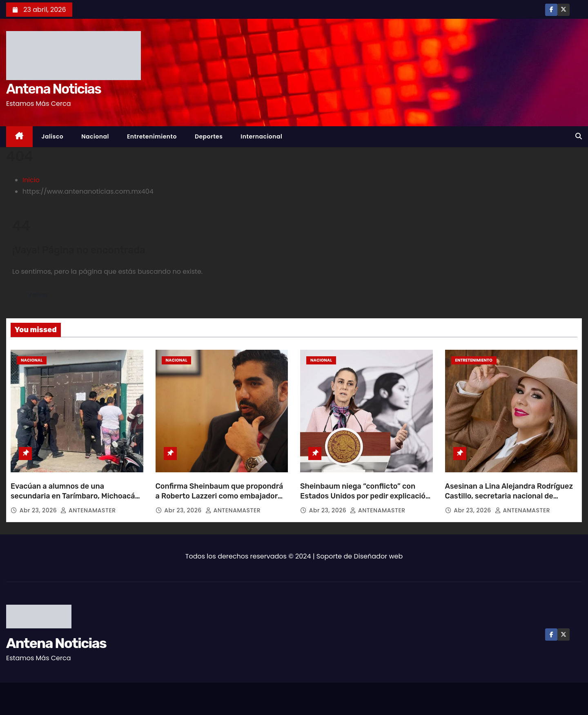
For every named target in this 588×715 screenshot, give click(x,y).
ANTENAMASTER (88, 510)
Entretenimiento (152, 136)
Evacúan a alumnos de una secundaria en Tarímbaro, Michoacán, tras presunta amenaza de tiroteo (76, 496)
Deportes (209, 136)
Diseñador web (379, 556)
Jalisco (53, 136)
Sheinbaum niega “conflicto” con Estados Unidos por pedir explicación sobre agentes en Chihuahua (365, 496)
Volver (38, 295)
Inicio (31, 180)
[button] (579, 136)
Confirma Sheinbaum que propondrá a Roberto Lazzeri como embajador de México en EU (219, 496)
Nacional (95, 136)
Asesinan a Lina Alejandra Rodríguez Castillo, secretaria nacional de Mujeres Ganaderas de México (509, 496)
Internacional (261, 136)
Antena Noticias (53, 89)
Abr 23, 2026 (39, 510)
